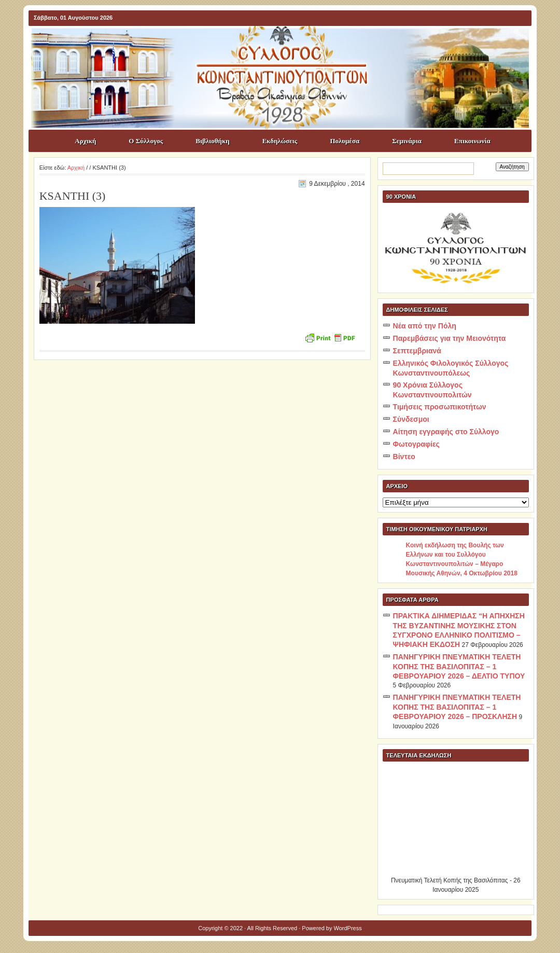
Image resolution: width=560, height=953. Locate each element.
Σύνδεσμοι (411, 419)
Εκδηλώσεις (280, 141)
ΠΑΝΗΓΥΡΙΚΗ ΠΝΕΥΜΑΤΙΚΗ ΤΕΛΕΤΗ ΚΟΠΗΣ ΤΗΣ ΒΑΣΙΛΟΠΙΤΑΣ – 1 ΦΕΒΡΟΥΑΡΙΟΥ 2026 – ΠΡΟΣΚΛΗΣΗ (457, 707)
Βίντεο (404, 457)
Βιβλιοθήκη (212, 141)
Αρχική (85, 141)
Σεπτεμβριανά (417, 351)
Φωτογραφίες (416, 444)
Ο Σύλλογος (146, 141)
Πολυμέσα (345, 141)
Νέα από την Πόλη (425, 326)
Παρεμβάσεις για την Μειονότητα (450, 338)
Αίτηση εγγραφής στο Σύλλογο (446, 432)
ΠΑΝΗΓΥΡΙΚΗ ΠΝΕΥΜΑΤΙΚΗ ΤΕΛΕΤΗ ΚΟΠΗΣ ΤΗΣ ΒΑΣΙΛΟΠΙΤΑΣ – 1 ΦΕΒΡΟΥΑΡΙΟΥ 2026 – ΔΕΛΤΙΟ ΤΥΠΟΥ (459, 666)
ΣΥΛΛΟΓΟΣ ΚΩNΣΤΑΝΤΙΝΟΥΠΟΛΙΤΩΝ (285, 45)
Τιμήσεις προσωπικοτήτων (440, 407)
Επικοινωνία (472, 141)
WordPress (348, 928)
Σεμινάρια (407, 141)
